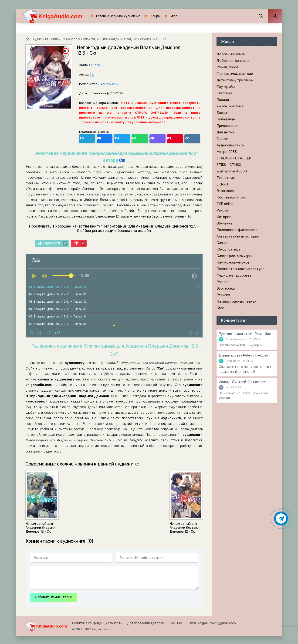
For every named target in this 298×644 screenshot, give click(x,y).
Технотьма (226, 178)
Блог (173, 16)
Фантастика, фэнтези (235, 74)
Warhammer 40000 (232, 171)
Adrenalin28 (109, 84)
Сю (92, 74)
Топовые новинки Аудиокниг (118, 16)
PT (134, 138)
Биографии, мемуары (234, 256)
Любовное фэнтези (233, 61)
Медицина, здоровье (234, 275)
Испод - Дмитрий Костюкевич (242, 382)
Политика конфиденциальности (97, 622)
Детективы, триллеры (235, 80)
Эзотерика (226, 288)
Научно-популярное (233, 262)
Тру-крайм (226, 87)
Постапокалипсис (231, 197)
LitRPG (222, 184)
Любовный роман (231, 54)
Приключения (228, 126)
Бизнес (222, 243)
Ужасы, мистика (230, 106)
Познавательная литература (240, 269)
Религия (223, 295)
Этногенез (225, 191)
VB (124, 138)
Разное (222, 282)
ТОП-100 (175, 622)
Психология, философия (237, 230)
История (224, 217)
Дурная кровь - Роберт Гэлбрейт (245, 355)
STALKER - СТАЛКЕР (234, 158)
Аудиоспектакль (230, 145)
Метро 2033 (227, 152)
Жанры (155, 16)
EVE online (225, 204)
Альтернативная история (238, 236)
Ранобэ (95, 65)
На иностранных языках (236, 301)
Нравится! (53, 242)
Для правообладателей (146, 622)
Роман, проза (228, 67)
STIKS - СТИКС (229, 165)
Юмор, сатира (228, 249)
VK (144, 138)
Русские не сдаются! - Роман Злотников (247, 334)
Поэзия (223, 100)
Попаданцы (226, 119)
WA (114, 138)
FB (93, 138)
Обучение (224, 223)
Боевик (223, 113)
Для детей (225, 132)
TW (103, 138)
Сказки (222, 139)
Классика (224, 93)
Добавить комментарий (54, 596)
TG (84, 138)
